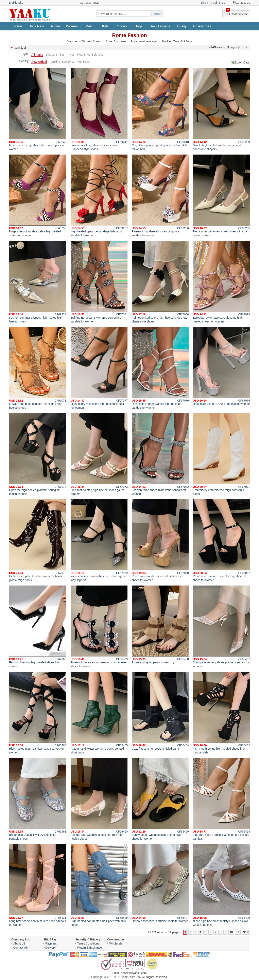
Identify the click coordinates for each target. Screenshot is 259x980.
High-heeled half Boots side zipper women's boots (99, 885)
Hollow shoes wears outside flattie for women (160, 883)
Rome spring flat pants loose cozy (160, 625)
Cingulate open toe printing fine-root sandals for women (160, 109)
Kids (105, 26)
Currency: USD (89, 3)
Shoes (122, 26)
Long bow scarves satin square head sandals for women (38, 885)
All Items (37, 55)
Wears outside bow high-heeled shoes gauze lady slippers (99, 540)
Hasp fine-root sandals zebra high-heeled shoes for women (38, 196)
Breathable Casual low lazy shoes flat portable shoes (38, 799)
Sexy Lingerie (160, 26)
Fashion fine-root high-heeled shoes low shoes (38, 627)
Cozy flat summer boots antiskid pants (160, 711)
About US (19, 943)
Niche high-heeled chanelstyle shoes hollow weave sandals (221, 885)
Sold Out (97, 55)
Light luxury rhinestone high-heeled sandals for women (99, 368)
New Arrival (39, 62)
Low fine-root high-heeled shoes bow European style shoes (99, 109)
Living (182, 26)
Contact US (21, 948)
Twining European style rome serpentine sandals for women (99, 282)
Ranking (55, 62)
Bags (139, 26)
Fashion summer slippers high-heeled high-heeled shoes (38, 282)
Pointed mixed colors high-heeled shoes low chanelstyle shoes (160, 282)
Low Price (68, 62)
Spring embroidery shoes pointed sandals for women (221, 627)
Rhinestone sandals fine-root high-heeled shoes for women (160, 540)
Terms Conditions (88, 943)
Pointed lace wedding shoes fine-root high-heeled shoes (99, 799)
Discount (51, 55)
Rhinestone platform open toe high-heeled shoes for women (221, 540)
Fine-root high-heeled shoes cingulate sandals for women (160, 196)
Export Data (242, 62)
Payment (51, 943)
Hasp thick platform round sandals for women (221, 366)
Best (63, 55)
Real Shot (83, 55)
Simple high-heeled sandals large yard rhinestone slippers (221, 109)
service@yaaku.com (134, 973)
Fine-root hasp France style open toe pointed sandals (221, 799)
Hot (72, 55)
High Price (83, 62)
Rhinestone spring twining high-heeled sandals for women (160, 368)
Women (72, 26)
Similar (55, 26)
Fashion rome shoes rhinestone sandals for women (160, 454)
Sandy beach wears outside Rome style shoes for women (160, 799)
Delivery (50, 948)
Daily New (36, 26)
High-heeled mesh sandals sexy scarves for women (38, 713)
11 (238, 932)
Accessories (202, 26)
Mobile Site (16, 3)
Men (89, 26)
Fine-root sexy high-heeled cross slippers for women (38, 109)
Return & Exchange (90, 948)
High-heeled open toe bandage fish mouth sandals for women (99, 196)
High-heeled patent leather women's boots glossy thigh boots (38, 540)
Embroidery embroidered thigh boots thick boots (221, 454)
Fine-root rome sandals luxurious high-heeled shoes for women (99, 627)
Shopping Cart (237, 13)
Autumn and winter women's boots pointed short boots (99, 713)
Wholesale (116, 943)
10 (231, 932)
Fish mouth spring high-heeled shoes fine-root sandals (221, 713)
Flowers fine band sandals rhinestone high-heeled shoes (38, 368)
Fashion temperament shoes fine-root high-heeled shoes (221, 196)
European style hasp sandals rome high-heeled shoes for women (221, 282)
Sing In (205, 3)
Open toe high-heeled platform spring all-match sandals (38, 454)
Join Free (219, 3)
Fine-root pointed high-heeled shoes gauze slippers (99, 454)
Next (246, 932)
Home (17, 26)
